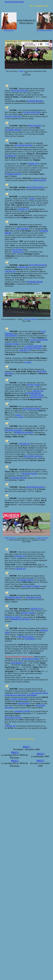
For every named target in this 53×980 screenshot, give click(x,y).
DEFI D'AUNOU (40, 180)
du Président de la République (15, 695)
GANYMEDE (30, 639)
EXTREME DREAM (34, 101)
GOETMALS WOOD (29, 474)
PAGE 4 (15, 752)
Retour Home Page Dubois (14, 2)
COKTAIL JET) (36, 609)
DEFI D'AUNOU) (35, 126)
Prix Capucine (37, 693)
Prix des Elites (17, 250)
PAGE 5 (40, 754)
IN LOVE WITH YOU (13, 117)
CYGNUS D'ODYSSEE (32, 112)
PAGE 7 (26, 747)
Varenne (32, 199)
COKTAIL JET (11, 156)
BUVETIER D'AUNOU (20, 91)
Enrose (18, 415)
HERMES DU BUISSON (24, 432)
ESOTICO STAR (12, 344)
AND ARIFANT (11, 336)
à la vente (28, 362)
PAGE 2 (15, 761)
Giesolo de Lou (18, 252)
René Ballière (32, 695)
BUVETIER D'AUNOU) (31, 586)
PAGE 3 (40, 761)
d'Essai (45, 693)
